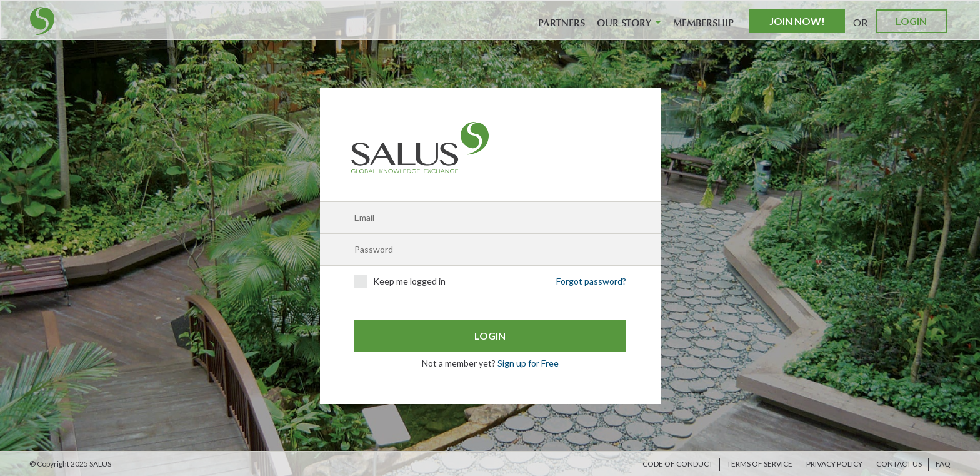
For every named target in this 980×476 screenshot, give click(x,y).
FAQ (943, 464)
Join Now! (797, 21)
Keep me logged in (400, 282)
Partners (562, 23)
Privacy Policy (834, 464)
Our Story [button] (629, 23)
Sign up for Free (528, 363)
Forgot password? (591, 281)
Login (911, 21)
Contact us (899, 464)
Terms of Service (760, 464)
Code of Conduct (678, 464)
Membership (703, 23)
